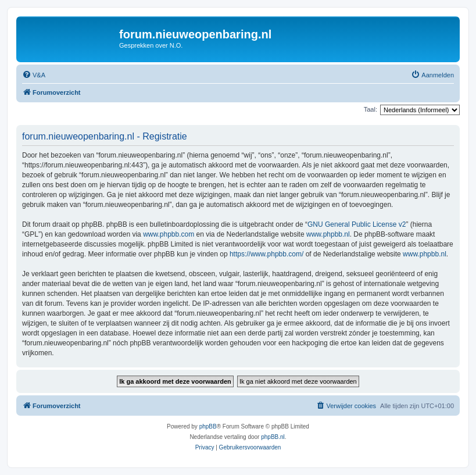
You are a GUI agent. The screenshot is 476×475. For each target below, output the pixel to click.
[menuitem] (34, 75)
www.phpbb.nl (328, 234)
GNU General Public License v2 (357, 224)
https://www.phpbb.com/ (266, 254)
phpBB (208, 426)
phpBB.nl (273, 437)
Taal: (371, 109)
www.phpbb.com (169, 234)
